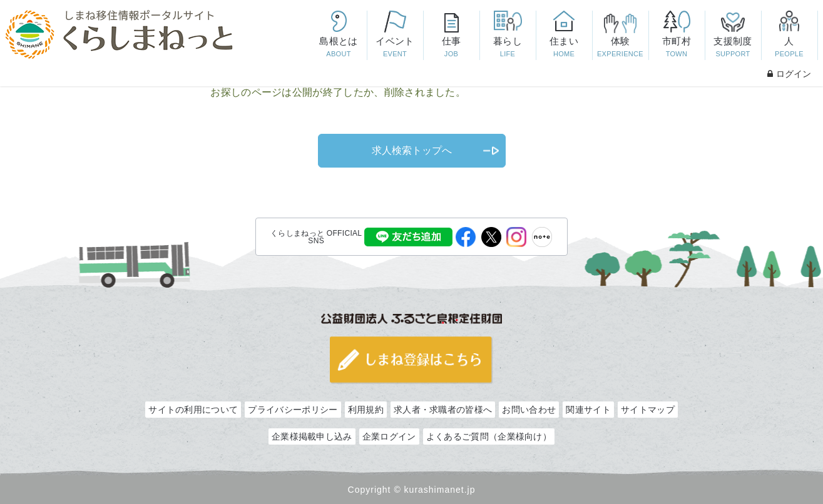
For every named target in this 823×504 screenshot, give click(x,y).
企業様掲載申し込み (312, 436)
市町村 (677, 48)
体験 (620, 48)
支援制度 (733, 48)
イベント (395, 48)
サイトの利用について (193, 410)
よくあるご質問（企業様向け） (489, 436)
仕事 (451, 48)
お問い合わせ (529, 410)
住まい (564, 48)
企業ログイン (389, 436)
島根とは (339, 48)
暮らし (508, 48)
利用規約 (366, 410)
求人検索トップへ (412, 150)
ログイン (789, 74)
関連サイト (588, 410)
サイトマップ (648, 410)
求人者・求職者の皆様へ (443, 410)
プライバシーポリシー (293, 410)
